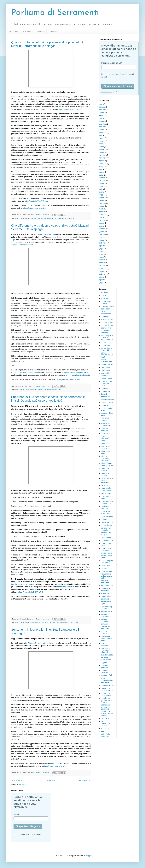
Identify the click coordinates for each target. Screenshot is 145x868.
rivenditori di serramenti (38, 622)
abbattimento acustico (106, 302)
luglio (101, 135)
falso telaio (105, 418)
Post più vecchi (84, 780)
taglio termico (106, 660)
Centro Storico (106, 379)
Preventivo (53, 32)
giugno (101, 138)
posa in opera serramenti (106, 549)
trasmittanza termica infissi (106, 694)
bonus (103, 342)
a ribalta (104, 296)
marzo (101, 104)
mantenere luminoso (105, 507)
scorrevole (105, 593)
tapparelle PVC (107, 675)
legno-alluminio (107, 491)
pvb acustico (106, 565)
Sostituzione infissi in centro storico (107, 638)
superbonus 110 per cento (69, 622)
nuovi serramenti (107, 517)
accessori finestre (108, 306)
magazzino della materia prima (107, 502)
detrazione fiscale (108, 400)
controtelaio (105, 397)
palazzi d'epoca (107, 522)
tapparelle (105, 663)
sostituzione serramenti (105, 644)
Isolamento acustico (37, 218)
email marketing (107, 92)
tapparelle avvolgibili (105, 671)
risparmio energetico (105, 582)
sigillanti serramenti (105, 615)
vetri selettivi (106, 734)
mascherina (105, 511)
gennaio (102, 107)
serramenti (105, 599)
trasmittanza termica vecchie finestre (107, 714)
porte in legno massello (106, 529)
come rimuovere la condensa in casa (107, 384)
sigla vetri (105, 624)
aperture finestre (107, 325)
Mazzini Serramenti (47, 234)
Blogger (89, 856)
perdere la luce (107, 525)
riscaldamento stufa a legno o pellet (107, 576)
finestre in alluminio (105, 429)
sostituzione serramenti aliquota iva (105, 650)
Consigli (22, 218)
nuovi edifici (105, 514)
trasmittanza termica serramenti (106, 707)
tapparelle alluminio (105, 666)
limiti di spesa (106, 494)
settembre (103, 115)
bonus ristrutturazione (107, 361)
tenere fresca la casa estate (107, 682)
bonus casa (105, 345)
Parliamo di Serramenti (55, 13)
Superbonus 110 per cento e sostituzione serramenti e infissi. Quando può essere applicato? (48, 399)
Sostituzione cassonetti (106, 628)
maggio (102, 141)
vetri (73, 218)
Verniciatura (105, 728)
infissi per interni (107, 466)
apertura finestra (107, 319)
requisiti (104, 568)
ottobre (102, 113)
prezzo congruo (107, 553)
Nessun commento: (43, 215)
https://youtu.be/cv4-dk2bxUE (68, 379)
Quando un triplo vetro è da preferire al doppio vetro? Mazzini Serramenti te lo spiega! (47, 44)
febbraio (102, 149)
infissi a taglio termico (106, 448)
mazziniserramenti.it (65, 587)
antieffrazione (106, 314)
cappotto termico (107, 365)
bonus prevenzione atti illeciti (107, 355)
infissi (103, 444)
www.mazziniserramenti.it (74, 372)
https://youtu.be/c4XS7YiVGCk (31, 592)
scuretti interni (106, 596)
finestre (104, 421)
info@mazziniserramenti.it (69, 109)
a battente (105, 293)
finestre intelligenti (105, 437)
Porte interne (106, 538)
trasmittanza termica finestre (107, 689)
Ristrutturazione (107, 586)
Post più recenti (18, 780)
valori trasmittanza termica (106, 723)
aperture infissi (107, 328)
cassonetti (105, 373)
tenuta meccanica (108, 686)
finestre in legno (107, 433)
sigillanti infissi (106, 611)
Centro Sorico (106, 376)
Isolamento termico (51, 218)
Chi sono (27, 32)
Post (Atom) (23, 785)
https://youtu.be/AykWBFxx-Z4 (37, 201)
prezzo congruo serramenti (107, 562)
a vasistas (105, 299)
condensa (105, 388)
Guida (27, 218)
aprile (101, 144)
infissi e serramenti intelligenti (105, 458)
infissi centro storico (106, 452)
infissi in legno (106, 463)
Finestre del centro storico (106, 424)
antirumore (105, 317)
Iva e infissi (105, 485)
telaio (103, 678)
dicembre (102, 124)
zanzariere (105, 737)
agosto (101, 166)
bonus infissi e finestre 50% (106, 349)
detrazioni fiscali (107, 403)
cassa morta (106, 370)
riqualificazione (107, 571)
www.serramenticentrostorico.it (77, 375)
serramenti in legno (64, 218)
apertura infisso (107, 322)
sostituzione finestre (105, 633)
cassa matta (106, 367)
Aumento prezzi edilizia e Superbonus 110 (107, 338)
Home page (14, 32)
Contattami (40, 32)
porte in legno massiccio (106, 534)
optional (104, 519)
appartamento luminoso (106, 332)
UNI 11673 (105, 719)
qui (45, 99)
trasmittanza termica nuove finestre (106, 700)
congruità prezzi (107, 391)
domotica (104, 405)
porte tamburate (107, 540)
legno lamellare (107, 488)
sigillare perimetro (105, 620)
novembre (103, 110)
